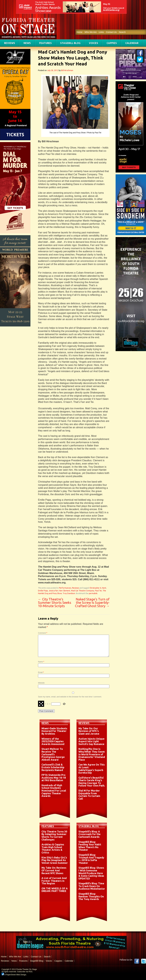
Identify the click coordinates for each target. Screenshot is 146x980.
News (27, 43)
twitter (144, 961)
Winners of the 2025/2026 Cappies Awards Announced (53, 741)
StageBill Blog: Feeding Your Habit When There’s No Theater (90, 846)
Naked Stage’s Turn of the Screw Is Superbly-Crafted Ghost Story (92, 602)
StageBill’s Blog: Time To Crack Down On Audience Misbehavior (92, 886)
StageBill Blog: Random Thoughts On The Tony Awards (91, 896)
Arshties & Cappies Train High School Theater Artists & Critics (53, 848)
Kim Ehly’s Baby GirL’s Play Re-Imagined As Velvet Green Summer (55, 860)
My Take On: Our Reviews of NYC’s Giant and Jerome (89, 731)
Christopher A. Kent (98, 588)
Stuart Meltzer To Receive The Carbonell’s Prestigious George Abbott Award (53, 754)
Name (41, 662)
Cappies (112, 43)
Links (101, 32)
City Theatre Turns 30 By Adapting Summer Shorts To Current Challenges (54, 836)
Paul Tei (98, 591)
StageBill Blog (70, 43)
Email (41, 672)
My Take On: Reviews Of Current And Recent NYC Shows (54, 870)
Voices (94, 43)
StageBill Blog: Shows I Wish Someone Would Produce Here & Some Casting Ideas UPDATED (91, 873)
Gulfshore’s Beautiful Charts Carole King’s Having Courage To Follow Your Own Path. (92, 782)
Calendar (132, 43)
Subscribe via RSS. (25, 972)
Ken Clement (65, 591)
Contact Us (111, 32)
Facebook (137, 961)
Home (79, 32)
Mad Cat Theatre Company (83, 591)
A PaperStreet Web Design (14, 975)
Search (122, 32)
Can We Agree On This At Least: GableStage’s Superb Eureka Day (92, 769)
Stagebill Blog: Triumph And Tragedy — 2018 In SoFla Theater (91, 859)
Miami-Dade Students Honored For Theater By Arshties (54, 731)
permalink (93, 593)
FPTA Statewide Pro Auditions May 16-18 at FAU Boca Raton (54, 778)
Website (41, 683)
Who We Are (90, 32)
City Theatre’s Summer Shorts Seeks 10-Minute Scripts (55, 602)
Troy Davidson (69, 593)
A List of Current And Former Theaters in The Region (54, 881)
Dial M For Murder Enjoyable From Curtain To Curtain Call (89, 795)
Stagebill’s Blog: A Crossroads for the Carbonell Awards (90, 834)
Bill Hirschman (67, 70)
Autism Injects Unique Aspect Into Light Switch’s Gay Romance (91, 741)
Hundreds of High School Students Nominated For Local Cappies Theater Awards (54, 791)
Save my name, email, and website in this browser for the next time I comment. (70, 697)
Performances (65, 588)
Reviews (10, 43)
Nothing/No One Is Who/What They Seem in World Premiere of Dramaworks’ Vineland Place (92, 754)
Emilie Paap (43, 591)
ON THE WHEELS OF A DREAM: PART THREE (55, 890)
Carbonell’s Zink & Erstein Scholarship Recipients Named (53, 767)
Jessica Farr (54, 591)
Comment (43, 633)
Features (45, 43)
